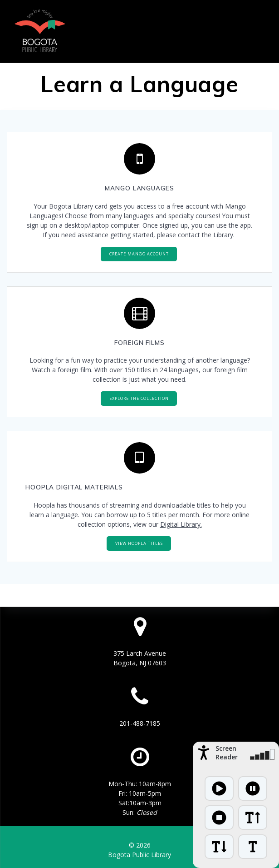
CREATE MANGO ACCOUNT (139, 254)
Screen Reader (227, 753)
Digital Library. (181, 524)
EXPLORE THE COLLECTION (139, 398)
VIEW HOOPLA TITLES (139, 543)
